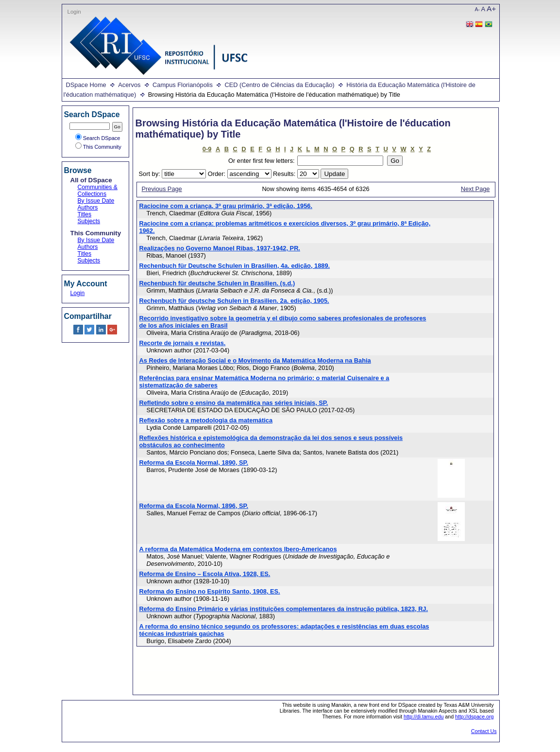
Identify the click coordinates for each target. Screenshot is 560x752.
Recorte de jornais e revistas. (183, 343)
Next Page (475, 189)
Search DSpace (98, 138)
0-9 (207, 149)
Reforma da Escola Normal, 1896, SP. (194, 506)
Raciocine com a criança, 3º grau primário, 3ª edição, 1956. (226, 206)
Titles (85, 214)
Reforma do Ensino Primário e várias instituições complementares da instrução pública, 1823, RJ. (284, 609)
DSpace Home (86, 85)
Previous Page (162, 189)
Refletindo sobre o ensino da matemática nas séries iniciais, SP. (234, 403)
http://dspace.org (474, 717)
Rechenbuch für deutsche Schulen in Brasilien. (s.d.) (217, 283)
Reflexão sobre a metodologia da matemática (206, 420)
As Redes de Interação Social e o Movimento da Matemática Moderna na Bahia (255, 360)
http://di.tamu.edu (424, 717)
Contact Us (484, 731)
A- (477, 9)
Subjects (89, 221)
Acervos (129, 85)
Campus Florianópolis (183, 85)
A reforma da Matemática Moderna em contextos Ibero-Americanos (238, 549)
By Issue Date (96, 201)
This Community (98, 147)
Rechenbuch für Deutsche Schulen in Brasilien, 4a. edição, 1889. (235, 266)
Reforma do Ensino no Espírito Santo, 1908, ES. (210, 591)
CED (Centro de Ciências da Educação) (279, 85)
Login (74, 12)
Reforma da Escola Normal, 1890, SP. (194, 463)
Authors (88, 208)
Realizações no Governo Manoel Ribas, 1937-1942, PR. (220, 248)
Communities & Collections (98, 191)
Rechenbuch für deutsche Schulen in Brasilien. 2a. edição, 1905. (234, 301)
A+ (491, 9)
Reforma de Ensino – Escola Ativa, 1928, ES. (205, 574)
